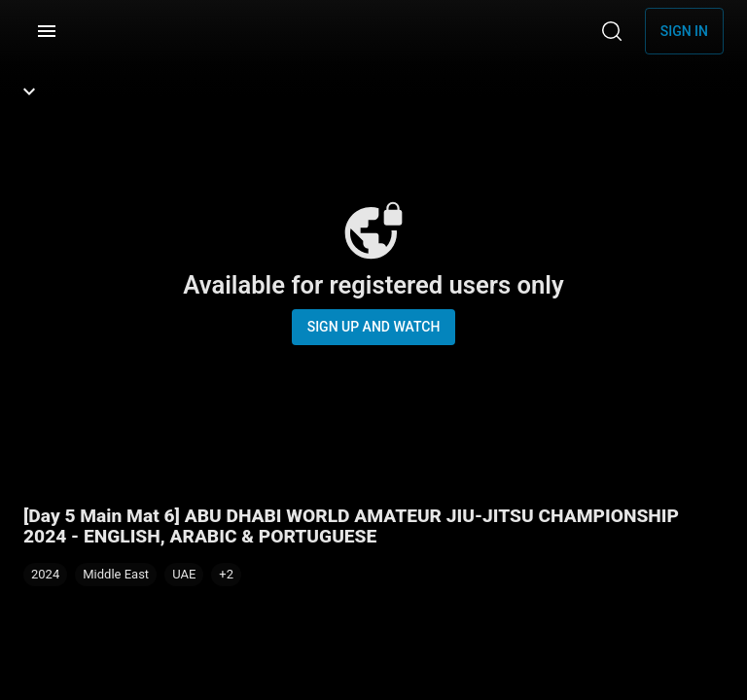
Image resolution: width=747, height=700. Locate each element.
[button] (226, 575)
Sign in (684, 31)
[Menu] (47, 31)
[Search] (612, 31)
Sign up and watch (374, 327)
